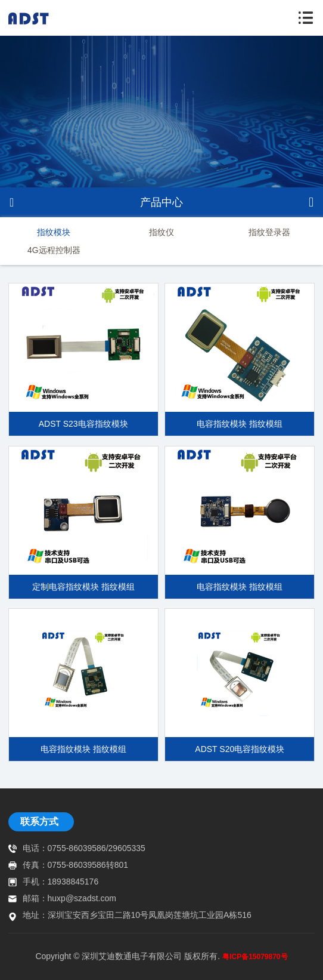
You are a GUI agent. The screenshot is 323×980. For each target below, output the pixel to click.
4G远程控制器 (54, 250)
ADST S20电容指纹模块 (240, 749)
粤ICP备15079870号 (255, 957)
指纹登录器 (269, 232)
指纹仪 (161, 232)
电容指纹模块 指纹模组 (240, 424)
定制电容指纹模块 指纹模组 (83, 587)
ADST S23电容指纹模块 (83, 424)
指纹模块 (54, 232)
